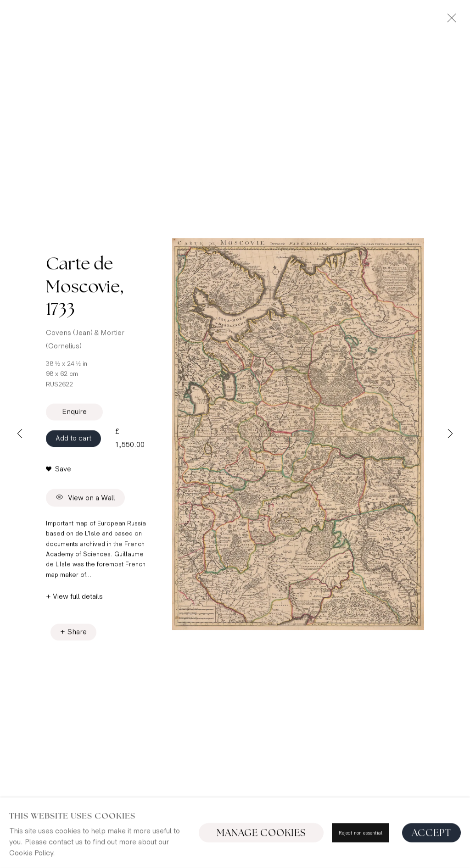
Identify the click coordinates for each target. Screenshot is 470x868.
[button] (59, 471)
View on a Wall (85, 500)
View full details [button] (78, 599)
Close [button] (449, 21)
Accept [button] (431, 855)
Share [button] (77, 634)
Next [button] (450, 434)
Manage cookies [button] (261, 855)
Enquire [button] (74, 414)
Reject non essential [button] (361, 855)
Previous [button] (20, 434)
